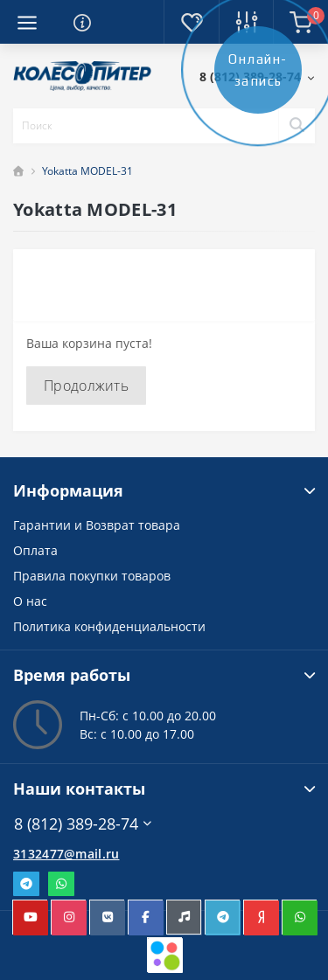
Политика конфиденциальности (109, 626)
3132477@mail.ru (66, 854)
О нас (30, 601)
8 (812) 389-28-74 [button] (83, 824)
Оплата (35, 550)
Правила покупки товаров (92, 576)
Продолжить (86, 386)
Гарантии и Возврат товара (97, 525)
